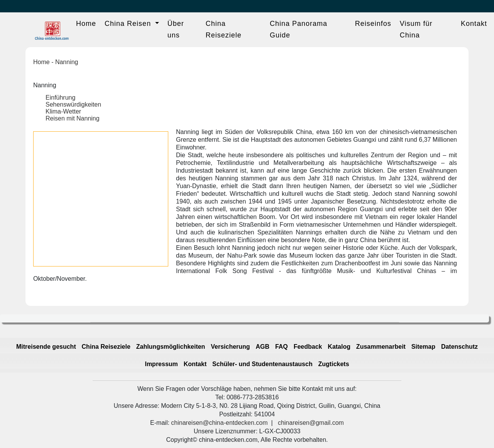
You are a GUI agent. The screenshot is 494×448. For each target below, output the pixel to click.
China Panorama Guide (299, 29)
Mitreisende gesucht (46, 347)
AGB (262, 347)
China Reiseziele (224, 29)
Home (86, 24)
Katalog (339, 347)
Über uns (176, 29)
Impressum (161, 364)
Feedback (308, 347)
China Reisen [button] (129, 24)
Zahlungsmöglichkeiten (171, 347)
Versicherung (230, 347)
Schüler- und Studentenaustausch (262, 364)
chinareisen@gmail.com (311, 423)
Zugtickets (334, 364)
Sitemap (423, 347)
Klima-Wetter (63, 111)
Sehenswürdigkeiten (73, 104)
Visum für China (416, 29)
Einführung (60, 98)
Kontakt (474, 24)
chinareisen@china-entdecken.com (219, 423)
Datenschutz (459, 347)
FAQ (282, 347)
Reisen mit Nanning (73, 118)
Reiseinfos (373, 24)
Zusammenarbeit (381, 347)
